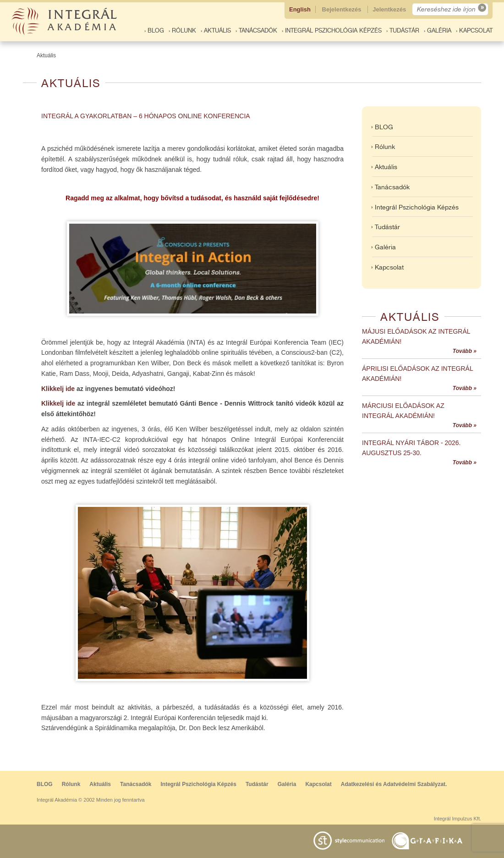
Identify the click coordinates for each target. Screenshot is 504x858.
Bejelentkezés (343, 9)
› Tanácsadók (256, 30)
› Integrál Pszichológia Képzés (332, 30)
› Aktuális (216, 30)
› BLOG (154, 30)
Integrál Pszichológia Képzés (199, 784)
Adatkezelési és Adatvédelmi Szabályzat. (394, 784)
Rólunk (71, 784)
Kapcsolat (318, 784)
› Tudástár (403, 30)
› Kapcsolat (474, 30)
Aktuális (46, 55)
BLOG (45, 784)
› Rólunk (182, 30)
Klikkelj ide (58, 389)
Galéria (287, 784)
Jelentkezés (390, 9)
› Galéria (438, 30)
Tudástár (257, 784)
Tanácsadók (136, 784)
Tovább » (465, 351)
